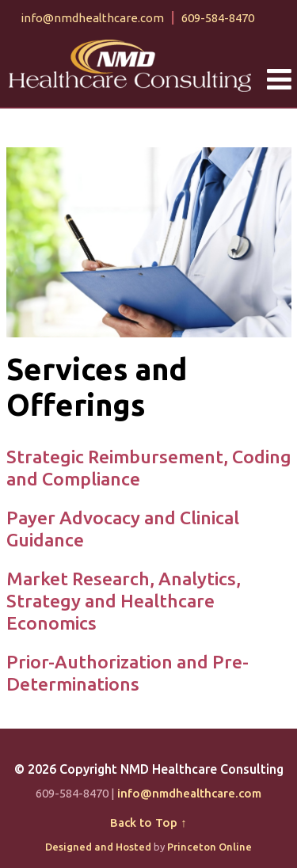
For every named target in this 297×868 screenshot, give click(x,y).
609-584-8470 (218, 18)
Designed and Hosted (98, 847)
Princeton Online (209, 847)
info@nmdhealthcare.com (92, 18)
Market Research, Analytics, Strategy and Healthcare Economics (124, 600)
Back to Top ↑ (148, 822)
